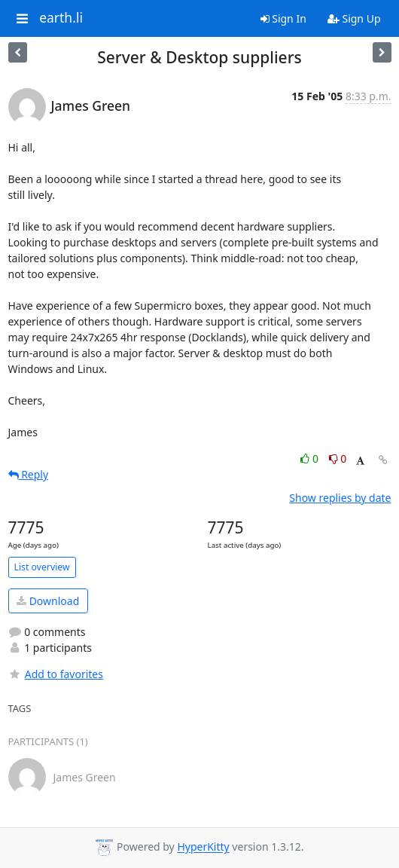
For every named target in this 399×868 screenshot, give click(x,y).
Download (48, 601)
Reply (29, 474)
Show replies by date (340, 498)
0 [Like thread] (311, 458)
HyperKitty (203, 847)
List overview (42, 567)
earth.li (61, 18)
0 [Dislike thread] (338, 458)
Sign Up (354, 18)
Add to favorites (56, 674)
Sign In (283, 18)
